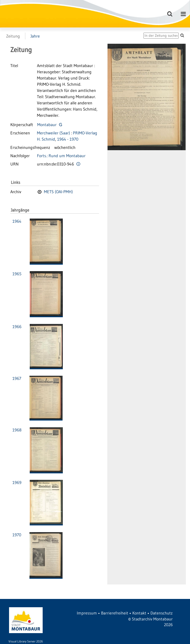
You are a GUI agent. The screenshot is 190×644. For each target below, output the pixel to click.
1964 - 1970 (68, 139)
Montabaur (47, 125)
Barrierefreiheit (115, 613)
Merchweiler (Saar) (54, 133)
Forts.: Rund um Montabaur (61, 156)
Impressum (87, 613)
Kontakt (139, 613)
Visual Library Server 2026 (26, 641)
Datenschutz (162, 613)
